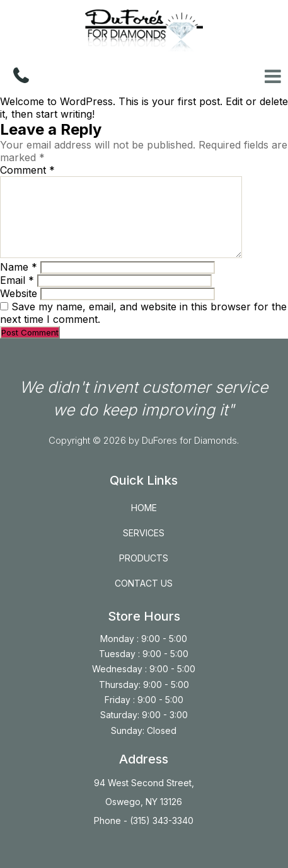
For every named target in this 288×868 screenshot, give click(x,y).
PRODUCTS (144, 558)
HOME (144, 508)
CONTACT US (144, 583)
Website (19, 293)
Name (19, 267)
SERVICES (144, 533)
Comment (27, 170)
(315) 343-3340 (160, 820)
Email (17, 280)
